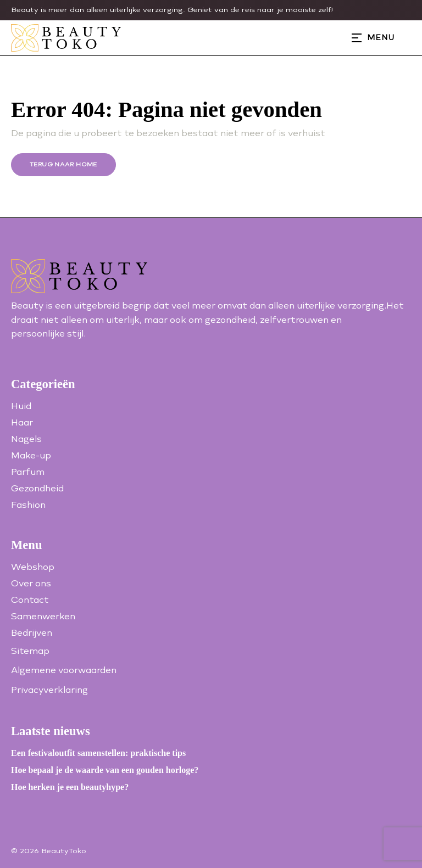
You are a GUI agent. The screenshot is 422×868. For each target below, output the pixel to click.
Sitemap (30, 651)
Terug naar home (63, 164)
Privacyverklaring (49, 690)
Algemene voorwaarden (64, 670)
